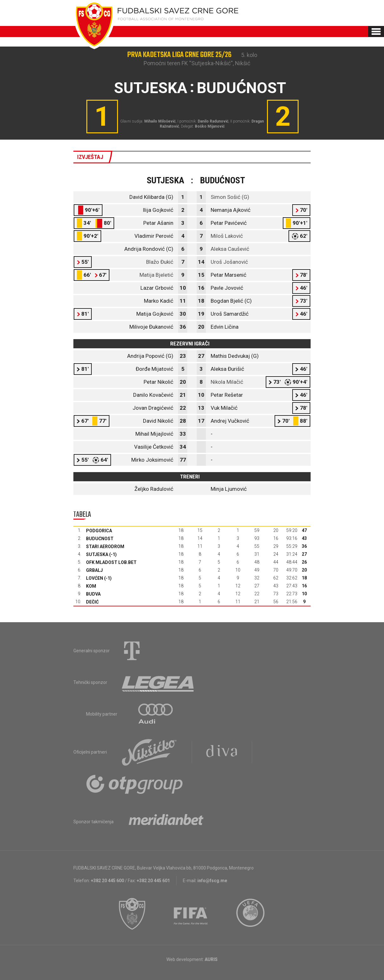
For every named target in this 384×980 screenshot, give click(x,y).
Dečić (92, 602)
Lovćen (95, 578)
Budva (93, 594)
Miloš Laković (227, 236)
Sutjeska (97, 554)
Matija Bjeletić (156, 275)
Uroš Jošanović (229, 262)
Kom (91, 586)
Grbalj (94, 570)
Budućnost (100, 539)
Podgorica (99, 531)
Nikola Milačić (227, 382)
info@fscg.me (212, 881)
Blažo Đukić (160, 262)
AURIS (211, 959)
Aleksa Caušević (230, 249)
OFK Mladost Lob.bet (111, 562)
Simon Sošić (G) (230, 197)
